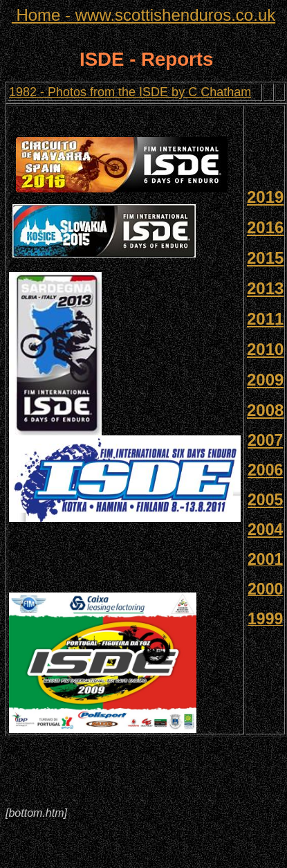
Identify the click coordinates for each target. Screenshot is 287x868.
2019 (265, 197)
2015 (265, 258)
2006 (265, 470)
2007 (265, 440)
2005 (265, 500)
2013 (265, 288)
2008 (265, 410)
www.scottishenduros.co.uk (143, 15)
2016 (265, 227)
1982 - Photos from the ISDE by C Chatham (130, 92)
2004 (265, 530)
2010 (265, 349)
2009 (265, 380)
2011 (265, 319)
